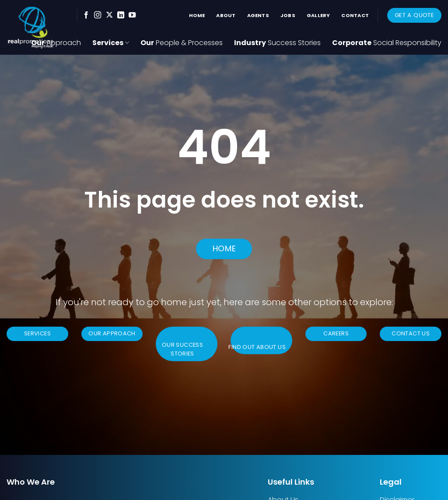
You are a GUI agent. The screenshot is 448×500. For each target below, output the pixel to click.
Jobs (288, 15)
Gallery (318, 15)
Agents (258, 15)
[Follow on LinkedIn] (121, 15)
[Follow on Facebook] (86, 15)
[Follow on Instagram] (98, 15)
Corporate (387, 43)
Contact (355, 15)
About (226, 15)
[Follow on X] (109, 15)
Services (111, 43)
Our (182, 43)
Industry (277, 43)
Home (197, 15)
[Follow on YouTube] (132, 15)
